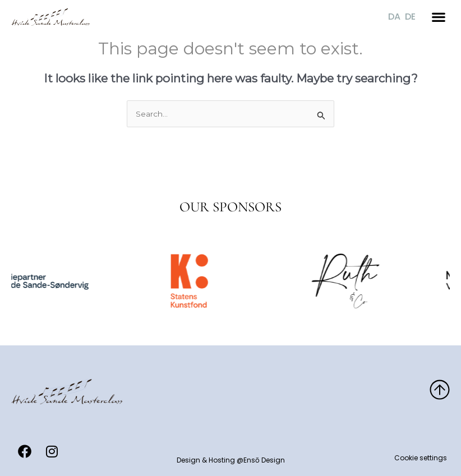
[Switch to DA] (394, 15)
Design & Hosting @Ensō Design (231, 460)
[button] (439, 15)
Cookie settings (421, 458)
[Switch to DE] (410, 15)
